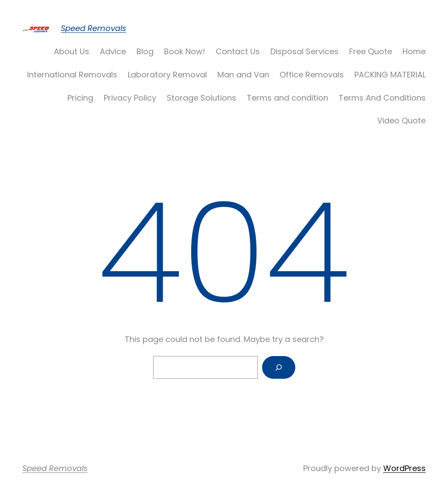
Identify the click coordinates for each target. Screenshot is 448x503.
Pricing (80, 98)
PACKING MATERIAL (390, 75)
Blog (145, 51)
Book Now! (185, 51)
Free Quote (371, 51)
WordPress (404, 468)
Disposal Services (304, 51)
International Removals (72, 75)
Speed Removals (93, 28)
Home (414, 51)
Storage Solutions (201, 98)
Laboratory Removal (167, 75)
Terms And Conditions (382, 98)
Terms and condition (287, 98)
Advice (113, 51)
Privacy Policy (130, 98)
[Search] (279, 367)
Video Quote (401, 121)
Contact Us (238, 51)
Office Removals (312, 75)
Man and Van (243, 75)
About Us (72, 51)
